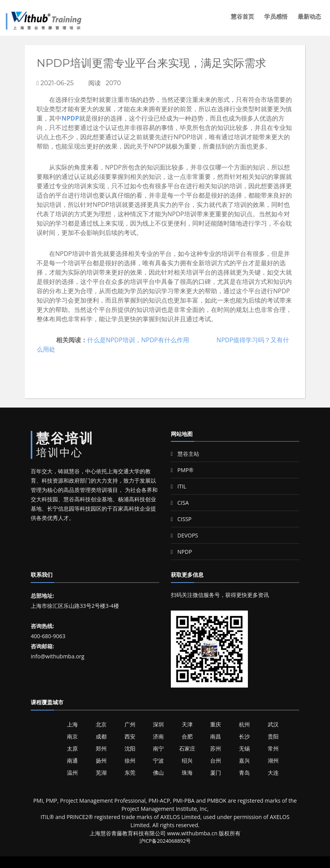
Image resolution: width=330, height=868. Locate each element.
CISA (180, 503)
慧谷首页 (242, 17)
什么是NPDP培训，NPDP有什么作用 (138, 340)
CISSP (181, 519)
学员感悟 (276, 17)
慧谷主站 (185, 454)
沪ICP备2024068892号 (165, 841)
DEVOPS (184, 535)
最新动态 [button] (309, 17)
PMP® (182, 470)
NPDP (70, 118)
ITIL (179, 486)
